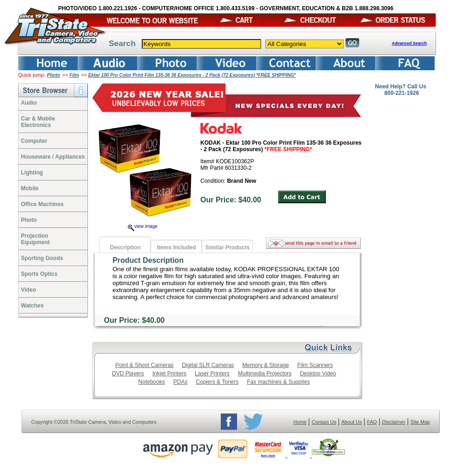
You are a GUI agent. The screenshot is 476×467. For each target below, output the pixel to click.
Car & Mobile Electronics (38, 122)
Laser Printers (212, 374)
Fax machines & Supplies (278, 382)
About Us (351, 422)
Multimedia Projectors (265, 374)
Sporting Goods (42, 258)
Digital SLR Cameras (208, 365)
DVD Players (128, 374)
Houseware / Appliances (53, 157)
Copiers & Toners (217, 382)
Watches (32, 306)
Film (74, 75)
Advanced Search (410, 43)
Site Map (420, 422)
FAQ (372, 422)
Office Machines (42, 204)
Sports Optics (39, 274)
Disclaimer (394, 422)
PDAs (181, 382)
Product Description (148, 260)
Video (28, 290)
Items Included (176, 247)
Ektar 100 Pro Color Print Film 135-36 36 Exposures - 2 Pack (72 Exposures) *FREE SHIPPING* (192, 75)
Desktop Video (318, 374)
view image (143, 226)
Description (125, 247)
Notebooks (151, 382)
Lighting (32, 173)
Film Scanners (315, 365)
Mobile (30, 188)
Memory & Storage (265, 365)
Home (300, 422)
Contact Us (324, 422)
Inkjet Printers (169, 374)
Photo (53, 75)
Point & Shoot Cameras (144, 365)
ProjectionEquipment (35, 239)
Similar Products (228, 247)
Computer (34, 141)
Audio (29, 103)
